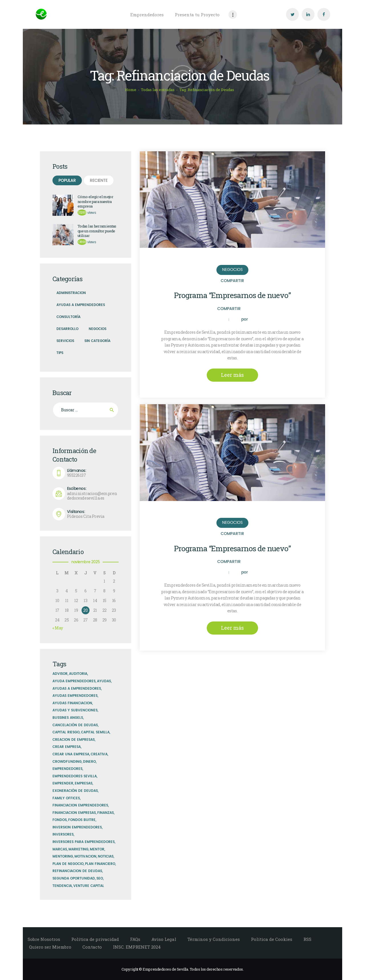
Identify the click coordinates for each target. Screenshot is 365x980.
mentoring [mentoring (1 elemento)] (63, 857)
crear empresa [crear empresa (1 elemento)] (67, 747)
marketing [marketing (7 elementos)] (78, 849)
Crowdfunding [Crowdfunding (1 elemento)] (67, 762)
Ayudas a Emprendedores (81, 305)
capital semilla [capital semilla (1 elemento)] (95, 732)
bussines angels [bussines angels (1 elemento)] (68, 718)
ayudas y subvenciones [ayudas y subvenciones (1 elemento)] (75, 710)
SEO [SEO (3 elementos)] (100, 879)
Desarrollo (67, 329)
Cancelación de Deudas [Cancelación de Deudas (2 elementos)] (75, 725)
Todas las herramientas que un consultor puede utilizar (97, 231)
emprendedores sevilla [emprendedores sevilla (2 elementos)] (75, 776)
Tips (60, 353)
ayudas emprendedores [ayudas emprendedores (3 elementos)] (75, 696)
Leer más (232, 375)
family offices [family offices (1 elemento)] (66, 798)
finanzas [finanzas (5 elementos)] (106, 813)
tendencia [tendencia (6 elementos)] (62, 886)
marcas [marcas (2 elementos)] (60, 849)
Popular (67, 181)
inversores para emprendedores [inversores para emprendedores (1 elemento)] (84, 842)
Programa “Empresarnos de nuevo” (232, 295)
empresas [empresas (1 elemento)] (84, 783)
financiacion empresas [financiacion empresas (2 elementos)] (74, 813)
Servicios (65, 341)
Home (131, 90)
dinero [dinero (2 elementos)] (89, 762)
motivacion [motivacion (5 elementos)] (85, 857)
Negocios (232, 270)
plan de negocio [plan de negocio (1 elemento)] (68, 864)
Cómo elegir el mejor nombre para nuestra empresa (95, 202)
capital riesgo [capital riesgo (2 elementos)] (66, 732)
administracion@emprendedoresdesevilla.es (93, 494)
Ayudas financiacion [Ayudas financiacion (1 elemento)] (72, 703)
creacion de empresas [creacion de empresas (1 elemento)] (74, 740)
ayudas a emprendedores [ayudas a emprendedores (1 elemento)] (77, 689)
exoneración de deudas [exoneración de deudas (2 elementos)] (75, 791)
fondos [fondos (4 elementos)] (60, 820)
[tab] (67, 180)
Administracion (71, 293)
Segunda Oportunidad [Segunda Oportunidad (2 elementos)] (74, 879)
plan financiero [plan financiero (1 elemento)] (100, 864)
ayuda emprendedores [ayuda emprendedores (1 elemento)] (74, 681)
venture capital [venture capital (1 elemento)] (89, 886)
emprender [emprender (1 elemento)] (63, 783)
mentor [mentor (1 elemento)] (97, 849)
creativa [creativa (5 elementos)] (99, 754)
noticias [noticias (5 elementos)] (106, 857)
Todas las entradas (158, 90)
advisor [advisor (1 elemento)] (60, 674)
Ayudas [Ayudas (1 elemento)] (104, 681)
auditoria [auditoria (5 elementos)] (78, 674)
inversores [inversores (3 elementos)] (63, 835)
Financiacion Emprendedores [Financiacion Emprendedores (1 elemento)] (80, 805)
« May (58, 628)
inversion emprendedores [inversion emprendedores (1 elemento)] (77, 827)
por (244, 319)
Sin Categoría (97, 341)
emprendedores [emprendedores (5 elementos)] (67, 769)
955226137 (93, 473)
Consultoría (68, 317)
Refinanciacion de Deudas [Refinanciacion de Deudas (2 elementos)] (77, 871)
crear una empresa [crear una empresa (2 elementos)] (71, 754)
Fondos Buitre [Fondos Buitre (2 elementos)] (82, 820)
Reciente (99, 181)
